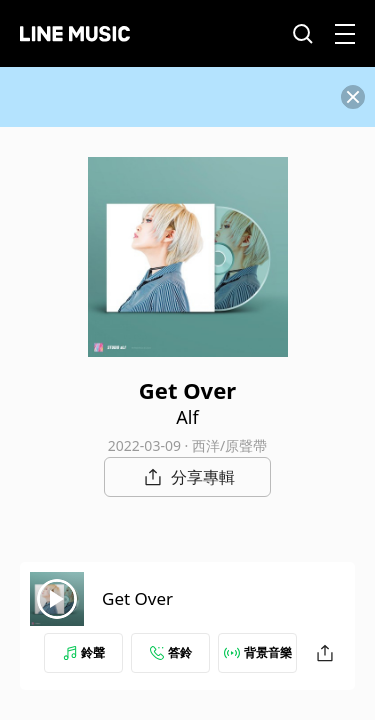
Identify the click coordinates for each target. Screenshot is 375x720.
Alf (187, 417)
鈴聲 (84, 652)
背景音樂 (258, 652)
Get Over (137, 598)
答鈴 (171, 652)
